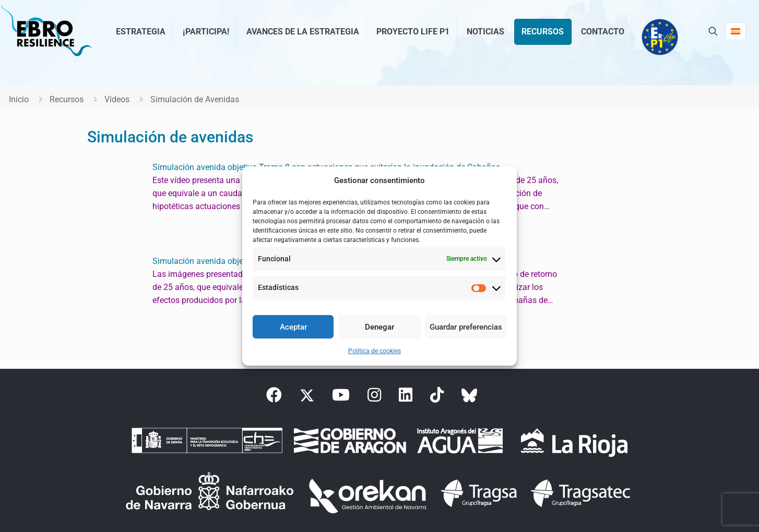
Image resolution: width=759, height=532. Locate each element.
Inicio (19, 99)
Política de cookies (375, 351)
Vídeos (117, 99)
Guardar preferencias (466, 327)
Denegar (379, 327)
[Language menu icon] (736, 31)
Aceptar (293, 327)
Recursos (67, 99)
